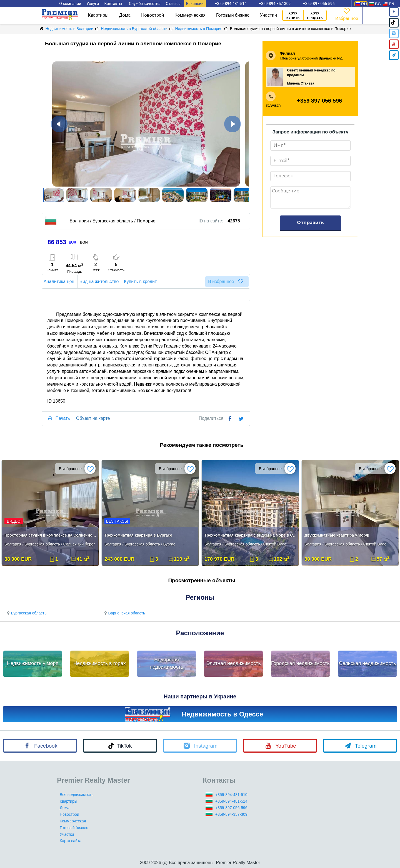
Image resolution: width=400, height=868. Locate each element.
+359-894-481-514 (231, 801)
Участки (268, 15)
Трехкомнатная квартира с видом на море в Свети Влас (251, 535)
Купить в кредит (141, 282)
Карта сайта (71, 841)
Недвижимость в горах (100, 663)
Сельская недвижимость (367, 663)
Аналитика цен (60, 282)
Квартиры (98, 15)
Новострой (152, 15)
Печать (62, 418)
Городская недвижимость (301, 663)
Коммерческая (190, 15)
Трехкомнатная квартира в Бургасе (138, 535)
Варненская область (124, 613)
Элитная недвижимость (233, 663)
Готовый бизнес (233, 15)
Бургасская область (26, 613)
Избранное (347, 14)
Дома (125, 15)
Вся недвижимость (77, 795)
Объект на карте (93, 418)
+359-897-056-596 (231, 808)
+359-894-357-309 (231, 814)
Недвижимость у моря (33, 663)
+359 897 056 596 (319, 101)
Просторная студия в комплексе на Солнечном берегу (51, 535)
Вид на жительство (100, 282)
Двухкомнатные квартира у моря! (337, 535)
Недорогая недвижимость (167, 663)
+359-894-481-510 (231, 795)
